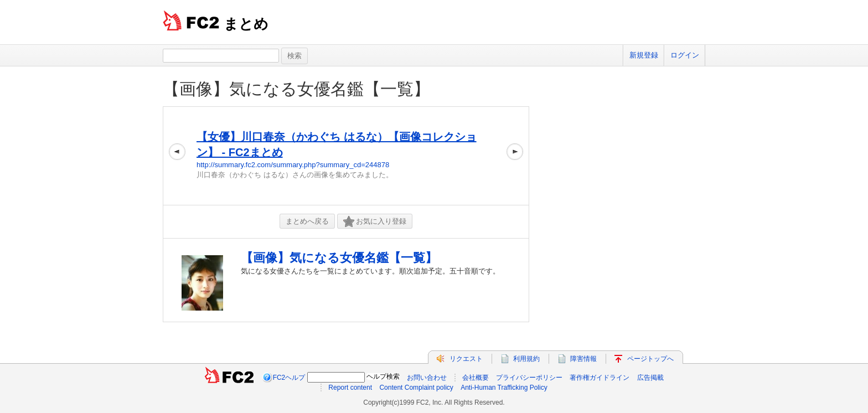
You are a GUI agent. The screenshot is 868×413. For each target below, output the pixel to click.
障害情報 (583, 359)
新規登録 (644, 55)
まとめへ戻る (307, 221)
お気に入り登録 (375, 222)
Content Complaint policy (416, 388)
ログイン (685, 55)
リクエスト (466, 359)
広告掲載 (650, 378)
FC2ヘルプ (289, 378)
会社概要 (476, 378)
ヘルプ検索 (383, 376)
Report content (350, 388)
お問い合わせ (427, 378)
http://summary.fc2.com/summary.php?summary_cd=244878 (293, 165)
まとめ (246, 24)
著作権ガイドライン (600, 378)
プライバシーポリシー (529, 378)
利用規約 (526, 359)
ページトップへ (650, 359)
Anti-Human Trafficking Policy (504, 388)
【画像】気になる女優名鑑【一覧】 (296, 89)
